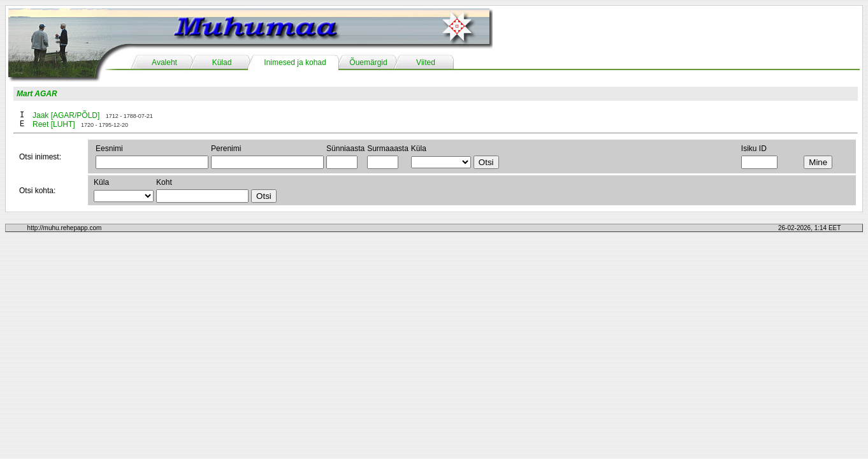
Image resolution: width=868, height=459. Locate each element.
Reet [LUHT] (54, 124)
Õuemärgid (368, 62)
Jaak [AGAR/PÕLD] (66, 115)
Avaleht (164, 62)
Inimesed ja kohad (295, 62)
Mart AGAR (37, 94)
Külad (222, 62)
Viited (426, 62)
